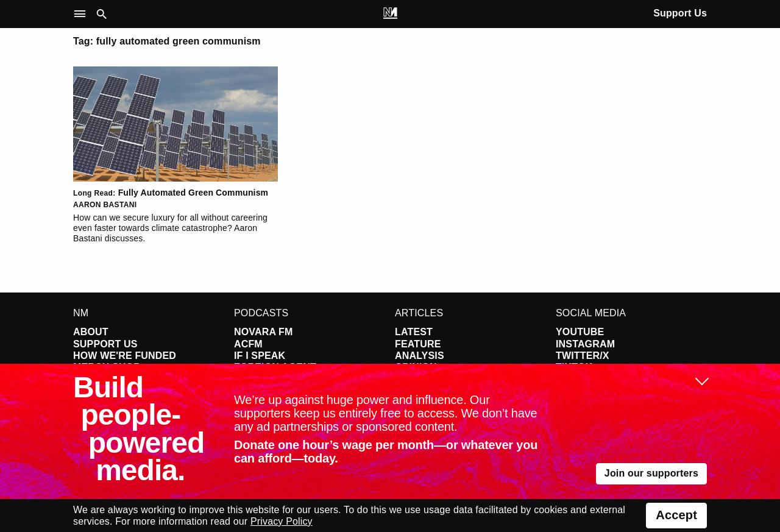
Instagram (585, 344)
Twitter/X (583, 356)
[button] (83, 14)
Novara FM (264, 332)
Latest (414, 332)
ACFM (248, 344)
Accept (676, 515)
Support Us (680, 13)
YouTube (580, 332)
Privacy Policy (282, 521)
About (91, 332)
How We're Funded (125, 356)
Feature (418, 344)
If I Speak (260, 356)
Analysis (420, 356)
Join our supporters (651, 473)
